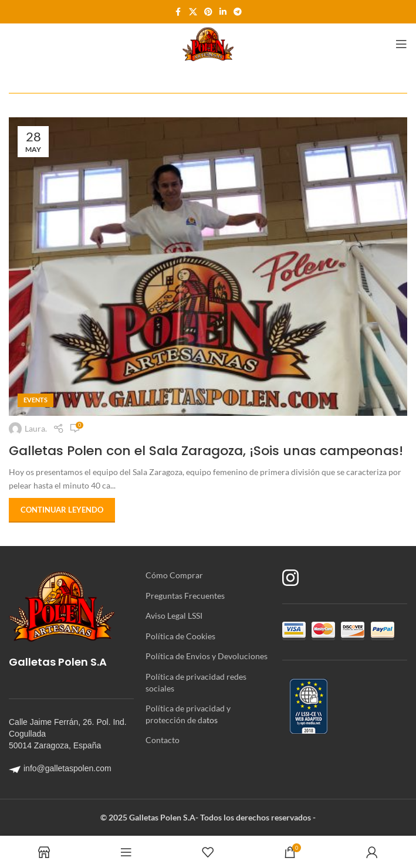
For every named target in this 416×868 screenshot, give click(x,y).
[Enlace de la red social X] (193, 12)
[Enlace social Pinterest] (208, 12)
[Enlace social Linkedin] (223, 12)
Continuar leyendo (62, 510)
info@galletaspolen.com (60, 768)
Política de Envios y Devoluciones (207, 656)
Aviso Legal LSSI (174, 616)
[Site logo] (208, 43)
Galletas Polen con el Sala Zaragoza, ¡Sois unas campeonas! (206, 451)
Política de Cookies (180, 636)
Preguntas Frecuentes (185, 596)
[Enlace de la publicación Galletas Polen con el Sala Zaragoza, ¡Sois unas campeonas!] (208, 267)
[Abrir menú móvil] (401, 44)
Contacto (163, 740)
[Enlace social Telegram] (238, 12)
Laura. (36, 428)
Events (35, 400)
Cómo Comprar (174, 575)
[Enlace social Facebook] (178, 12)
